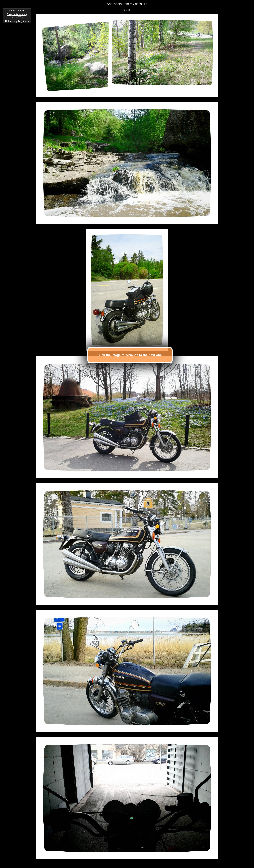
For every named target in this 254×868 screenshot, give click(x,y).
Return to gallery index (17, 21)
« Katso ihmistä (17, 11)
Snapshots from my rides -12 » (17, 16)
